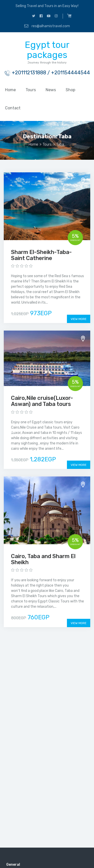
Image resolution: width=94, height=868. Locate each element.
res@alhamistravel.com (47, 26)
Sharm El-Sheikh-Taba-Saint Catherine (41, 255)
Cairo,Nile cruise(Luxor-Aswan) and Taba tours (42, 401)
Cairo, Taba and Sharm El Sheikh (43, 559)
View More (79, 319)
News (51, 90)
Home (10, 90)
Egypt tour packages (47, 50)
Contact (13, 108)
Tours (31, 90)
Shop (70, 90)
